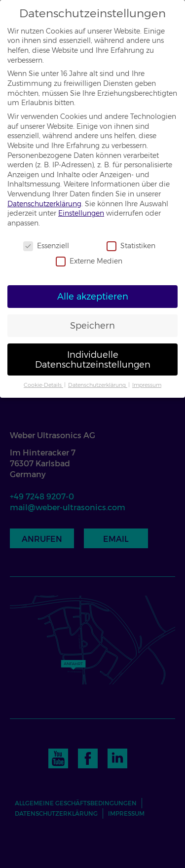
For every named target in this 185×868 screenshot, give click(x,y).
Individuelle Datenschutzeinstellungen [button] (93, 359)
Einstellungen (81, 213)
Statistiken (131, 246)
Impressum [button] (147, 385)
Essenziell (46, 246)
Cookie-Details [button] (43, 385)
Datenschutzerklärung (44, 204)
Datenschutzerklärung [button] (98, 385)
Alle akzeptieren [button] (93, 296)
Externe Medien (89, 261)
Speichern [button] (92, 325)
